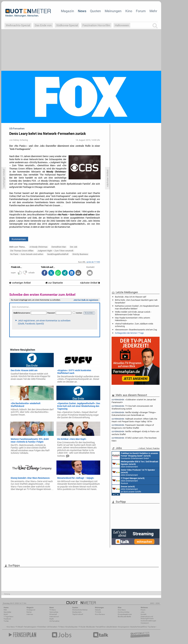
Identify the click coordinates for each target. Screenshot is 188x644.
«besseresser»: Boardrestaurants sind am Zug (136, 330)
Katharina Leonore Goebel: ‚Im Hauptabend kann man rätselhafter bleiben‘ (137, 307)
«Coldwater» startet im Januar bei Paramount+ (134, 401)
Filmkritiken (42, 627)
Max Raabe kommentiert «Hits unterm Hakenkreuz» (132, 319)
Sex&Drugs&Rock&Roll (58, 254)
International (54, 617)
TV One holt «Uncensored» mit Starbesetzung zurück (132, 407)
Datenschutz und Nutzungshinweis (147, 618)
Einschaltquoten (72, 627)
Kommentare (19, 239)
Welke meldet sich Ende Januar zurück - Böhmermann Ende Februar (133, 313)
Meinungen (113, 11)
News (82, 11)
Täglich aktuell (78, 614)
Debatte (98, 610)
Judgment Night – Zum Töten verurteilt (55, 251)
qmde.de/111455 (93, 262)
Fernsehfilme (101, 627)
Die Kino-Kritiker (124, 612)
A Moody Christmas (39, 247)
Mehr (153, 11)
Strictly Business (80, 254)
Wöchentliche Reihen (80, 610)
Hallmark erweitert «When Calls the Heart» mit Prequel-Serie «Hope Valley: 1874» (134, 420)
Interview (30, 614)
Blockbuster (91, 627)
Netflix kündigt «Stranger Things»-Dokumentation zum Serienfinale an (134, 414)
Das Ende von (43, 25)
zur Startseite (54, 283)
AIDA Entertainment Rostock (128, 481)
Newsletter (7, 612)
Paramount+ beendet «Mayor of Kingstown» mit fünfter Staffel (133, 426)
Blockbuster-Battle (124, 617)
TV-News (53, 610)
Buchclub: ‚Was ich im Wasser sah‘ (131, 297)
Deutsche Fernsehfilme (139, 627)
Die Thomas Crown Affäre (22, 251)
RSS (5, 610)
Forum (141, 11)
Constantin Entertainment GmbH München (135, 456)
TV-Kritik (98, 612)
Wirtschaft (53, 614)
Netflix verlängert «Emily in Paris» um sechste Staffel (135, 433)
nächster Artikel (90, 283)
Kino (129, 11)
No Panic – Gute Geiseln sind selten (27, 254)
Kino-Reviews (100, 614)
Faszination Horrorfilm (96, 25)
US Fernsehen (52, 627)
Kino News (11, 627)
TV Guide (82, 627)
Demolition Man (59, 247)
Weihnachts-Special (18, 25)
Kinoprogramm (124, 627)
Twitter (6, 621)
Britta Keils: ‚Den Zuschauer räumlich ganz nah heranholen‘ (136, 301)
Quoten (95, 11)
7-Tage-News (8, 617)
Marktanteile (77, 612)
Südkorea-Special (67, 25)
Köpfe (51, 619)
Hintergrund (31, 610)
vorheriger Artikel (20, 283)
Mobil (6, 614)
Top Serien (152, 627)
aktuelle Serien (112, 627)
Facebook (7, 619)
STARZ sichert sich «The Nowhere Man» (134, 439)
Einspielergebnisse (125, 614)
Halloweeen (122, 25)
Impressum (145, 623)
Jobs (143, 612)
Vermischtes (54, 612)
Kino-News (122, 610)
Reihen (29, 612)
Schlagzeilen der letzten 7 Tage (129, 333)
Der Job (74, 247)
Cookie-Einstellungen (148, 621)
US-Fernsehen (54, 621)
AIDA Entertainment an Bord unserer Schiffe (135, 464)
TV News (61, 627)
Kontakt (143, 614)
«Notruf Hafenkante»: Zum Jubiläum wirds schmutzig (134, 325)
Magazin (67, 11)
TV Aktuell (19, 627)
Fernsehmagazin (30, 627)
